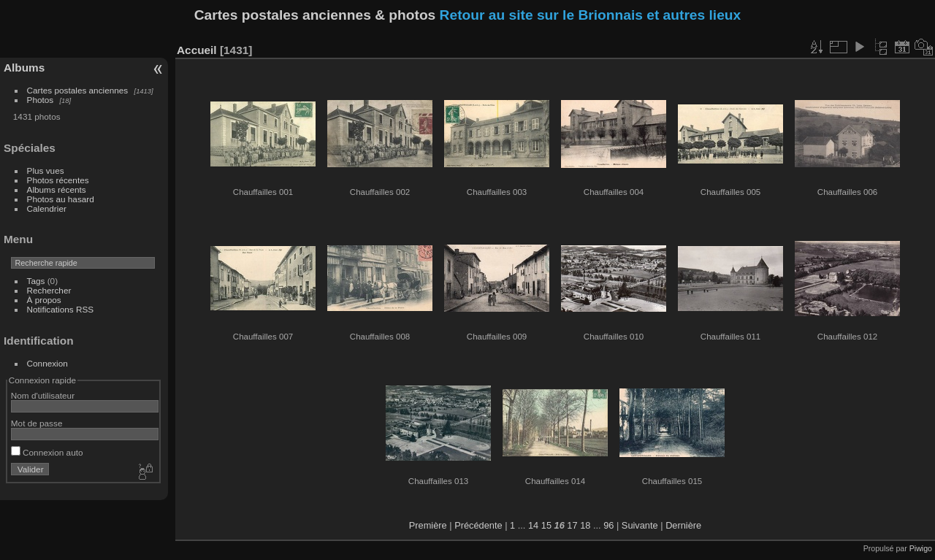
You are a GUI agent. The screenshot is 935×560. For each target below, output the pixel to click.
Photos (41, 100)
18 (585, 525)
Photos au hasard (61, 199)
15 (546, 525)
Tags (36, 281)
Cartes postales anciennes (78, 90)
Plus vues (46, 170)
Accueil (197, 50)
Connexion (47, 363)
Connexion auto (47, 452)
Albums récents (57, 189)
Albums (24, 68)
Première (428, 525)
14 (533, 525)
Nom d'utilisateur (43, 395)
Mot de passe (37, 423)
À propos (44, 300)
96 (608, 525)
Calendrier (47, 208)
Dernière (683, 525)
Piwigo (921, 548)
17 (572, 525)
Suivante (640, 525)
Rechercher (49, 290)
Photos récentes (58, 180)
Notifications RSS (61, 309)
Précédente (478, 525)
